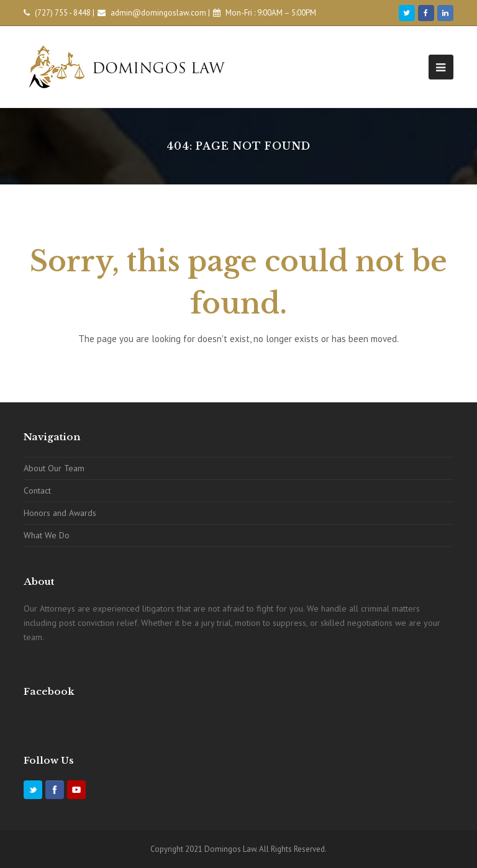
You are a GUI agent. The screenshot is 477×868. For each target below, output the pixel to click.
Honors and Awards (60, 513)
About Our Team (54, 468)
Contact (37, 491)
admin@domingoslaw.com (158, 13)
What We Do (47, 535)
